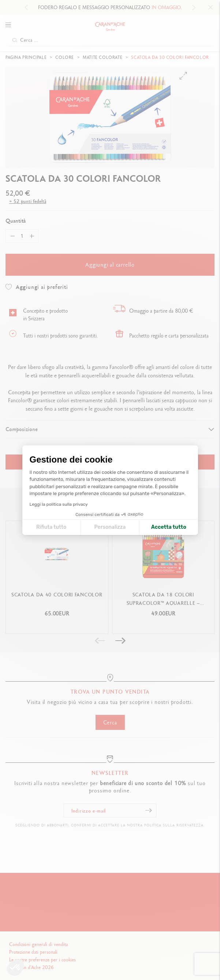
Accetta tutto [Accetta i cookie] (169, 527)
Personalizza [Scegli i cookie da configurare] (110, 527)
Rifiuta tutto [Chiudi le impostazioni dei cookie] (51, 527)
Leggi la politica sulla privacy (59, 504)
